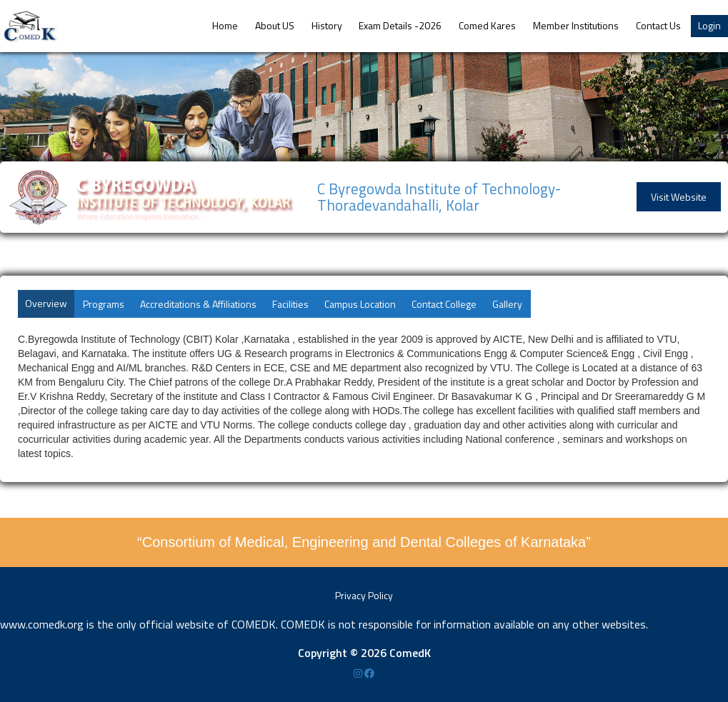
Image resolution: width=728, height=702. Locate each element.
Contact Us (658, 25)
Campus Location (360, 304)
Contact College (444, 304)
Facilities (290, 304)
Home (225, 25)
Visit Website (679, 197)
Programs (104, 304)
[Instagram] (359, 673)
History (327, 25)
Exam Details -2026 (400, 25)
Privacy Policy (364, 595)
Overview (46, 303)
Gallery (507, 304)
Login (709, 25)
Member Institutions (576, 25)
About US (275, 25)
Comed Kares (487, 25)
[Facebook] (369, 673)
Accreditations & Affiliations (198, 304)
